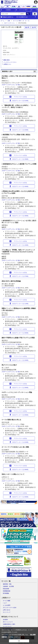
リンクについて (7, 627)
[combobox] (10, 14)
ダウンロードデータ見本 (10, 608)
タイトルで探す (23, 10)
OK (19, 641)
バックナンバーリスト (10, 62)
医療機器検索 (7, 591)
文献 (9, 21)
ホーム (3, 21)
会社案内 (5, 620)
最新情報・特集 (7, 584)
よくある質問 (7, 605)
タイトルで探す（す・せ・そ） (22, 21)
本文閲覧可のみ (23, 17)
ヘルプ (5, 603)
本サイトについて (8, 622)
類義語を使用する (8, 17)
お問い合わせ (7, 610)
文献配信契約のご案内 (9, 624)
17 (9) (18, 85)
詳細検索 (8, 10)
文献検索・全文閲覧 (8, 586)
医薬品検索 (6, 589)
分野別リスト (7, 64)
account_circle (36, 2)
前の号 (27, 27)
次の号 (34, 27)
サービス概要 (7, 601)
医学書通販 (6, 593)
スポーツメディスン (9, 23)
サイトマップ (7, 612)
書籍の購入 (7, 60)
